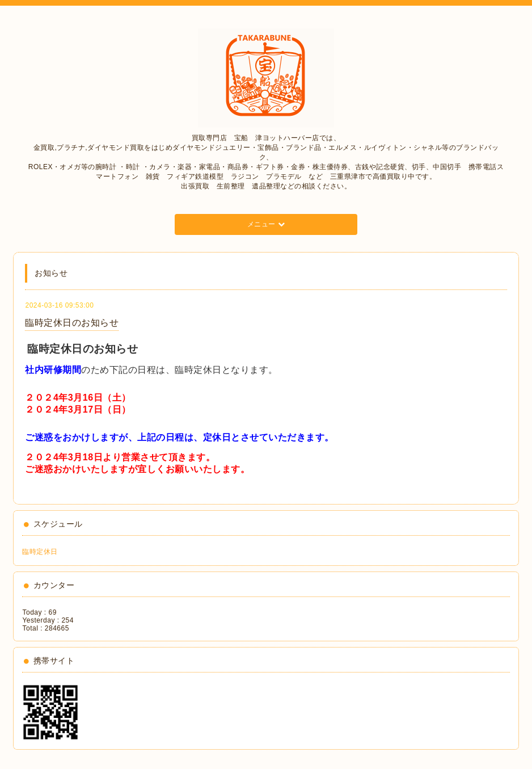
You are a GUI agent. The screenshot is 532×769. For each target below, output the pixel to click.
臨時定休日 (40, 552)
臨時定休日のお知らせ (72, 323)
